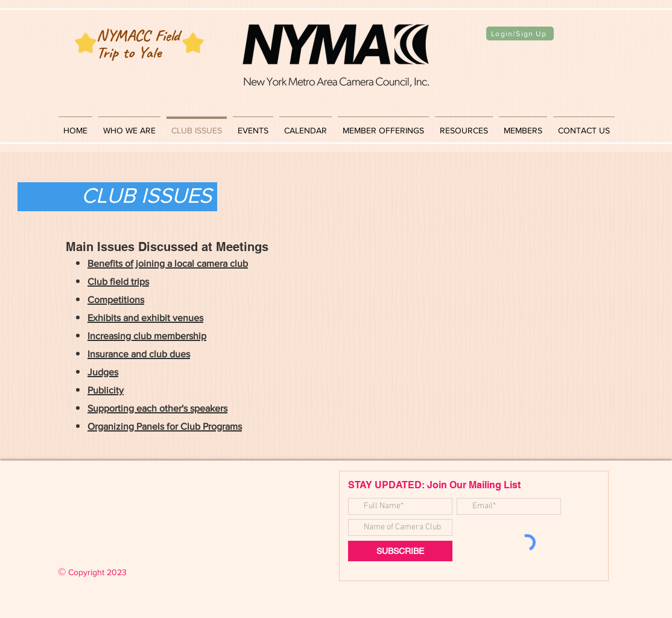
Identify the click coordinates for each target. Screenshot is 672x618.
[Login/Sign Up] (520, 33)
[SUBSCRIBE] (400, 551)
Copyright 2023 (92, 572)
